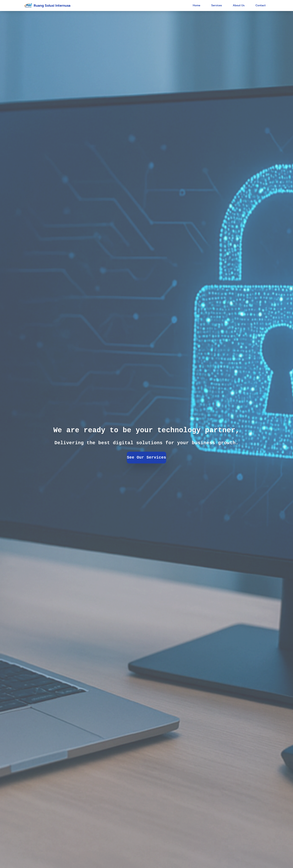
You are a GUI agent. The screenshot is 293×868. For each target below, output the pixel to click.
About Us (239, 5)
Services (217, 5)
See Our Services (147, 457)
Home (196, 5)
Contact (260, 5)
